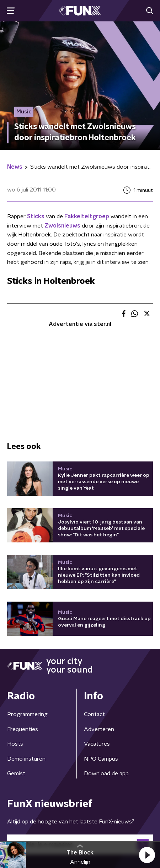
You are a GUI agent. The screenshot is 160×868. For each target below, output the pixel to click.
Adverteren (99, 729)
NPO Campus (101, 759)
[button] (147, 855)
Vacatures (97, 744)
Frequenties (23, 729)
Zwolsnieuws (62, 226)
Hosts (15, 744)
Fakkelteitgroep (87, 216)
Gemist (16, 773)
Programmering (27, 714)
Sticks (36, 216)
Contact (94, 714)
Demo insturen (26, 759)
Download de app (106, 773)
